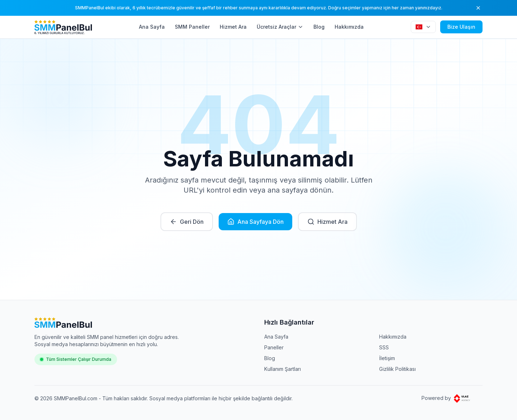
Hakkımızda (349, 27)
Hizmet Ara (233, 27)
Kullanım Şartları (283, 369)
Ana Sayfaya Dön (255, 222)
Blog (319, 27)
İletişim (387, 358)
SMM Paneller (192, 27)
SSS (384, 347)
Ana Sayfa (152, 27)
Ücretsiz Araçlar (280, 27)
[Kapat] (478, 8)
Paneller (274, 347)
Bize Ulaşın (461, 27)
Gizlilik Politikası (397, 369)
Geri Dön (187, 222)
